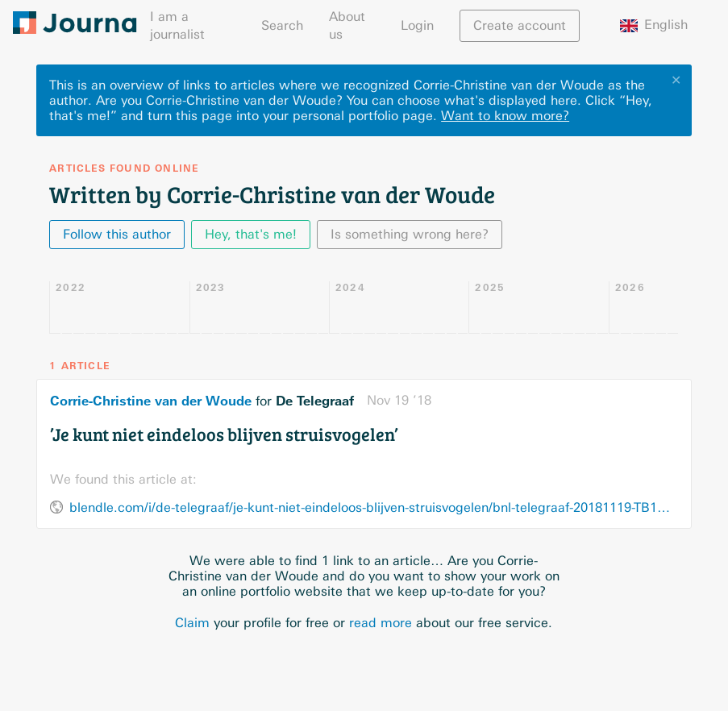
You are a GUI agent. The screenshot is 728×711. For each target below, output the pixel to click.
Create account (520, 25)
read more (381, 623)
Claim (192, 623)
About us (347, 25)
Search (282, 25)
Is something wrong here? (410, 234)
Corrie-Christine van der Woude (151, 401)
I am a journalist (177, 25)
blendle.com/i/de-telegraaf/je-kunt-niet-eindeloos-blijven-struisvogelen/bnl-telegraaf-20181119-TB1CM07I (374, 507)
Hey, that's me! (251, 234)
